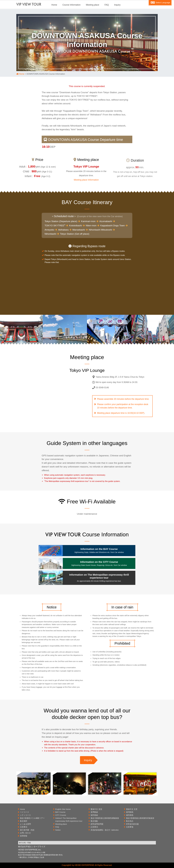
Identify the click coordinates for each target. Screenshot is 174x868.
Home (54, 5)
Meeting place (93, 5)
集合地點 (94, 821)
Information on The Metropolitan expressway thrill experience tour (99, 578)
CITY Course (61, 815)
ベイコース (24, 812)
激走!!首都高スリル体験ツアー (32, 818)
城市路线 (130, 815)
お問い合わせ (25, 833)
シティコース (25, 815)
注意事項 (24, 827)
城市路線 (94, 815)
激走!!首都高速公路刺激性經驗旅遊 (105, 818)
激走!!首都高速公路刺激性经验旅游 (140, 818)
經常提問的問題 (97, 824)
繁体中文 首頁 (96, 809)
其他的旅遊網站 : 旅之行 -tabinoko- (105, 830)
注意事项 (130, 827)
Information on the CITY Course (99, 563)
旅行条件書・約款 (27, 830)
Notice (58, 830)
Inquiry (117, 5)
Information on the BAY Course (99, 550)
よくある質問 (25, 824)
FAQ (107, 5)
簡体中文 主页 (132, 809)
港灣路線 (94, 812)
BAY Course (60, 812)
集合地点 (130, 821)
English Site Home (63, 809)
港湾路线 (130, 812)
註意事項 (94, 827)
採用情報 (24, 836)
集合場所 (24, 821)
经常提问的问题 (132, 824)
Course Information (72, 5)
